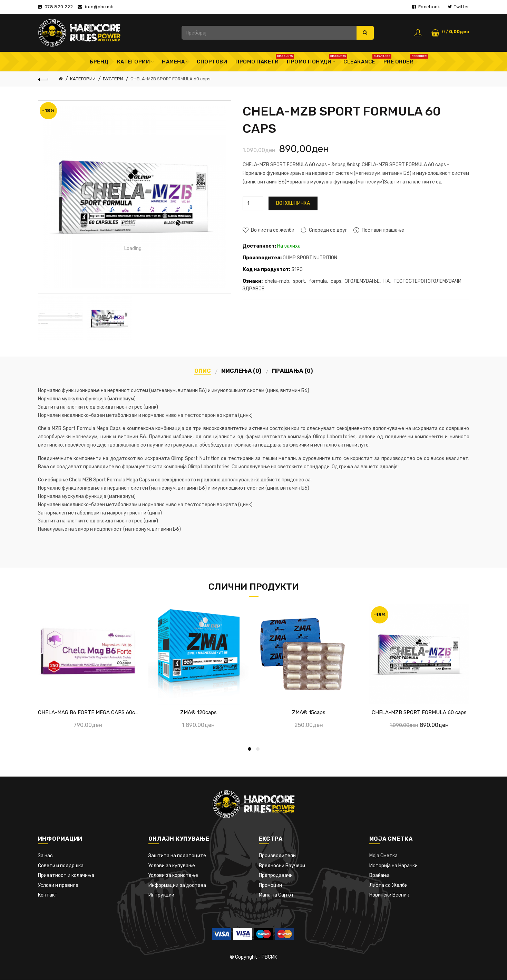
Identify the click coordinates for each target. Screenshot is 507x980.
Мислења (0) (241, 371)
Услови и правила (58, 885)
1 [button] (250, 749)
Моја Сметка (383, 856)
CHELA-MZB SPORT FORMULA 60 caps (170, 79)
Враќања (379, 875)
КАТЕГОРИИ (83, 79)
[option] (61, 319)
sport (299, 281)
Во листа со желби (273, 230)
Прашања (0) (292, 371)
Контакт (48, 895)
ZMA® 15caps (309, 712)
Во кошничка (293, 203)
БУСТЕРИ (113, 79)
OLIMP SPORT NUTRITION (310, 258)
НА (387, 281)
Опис (203, 371)
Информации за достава (177, 885)
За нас (45, 856)
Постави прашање (383, 230)
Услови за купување (172, 866)
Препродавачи (276, 875)
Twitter (459, 7)
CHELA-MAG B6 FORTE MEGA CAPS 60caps (88, 712)
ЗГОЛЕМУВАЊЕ (362, 281)
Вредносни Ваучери (282, 866)
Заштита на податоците (177, 856)
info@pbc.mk (99, 7)
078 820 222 (59, 7)
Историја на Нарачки (393, 866)
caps (336, 281)
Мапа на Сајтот (276, 895)
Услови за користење (173, 875)
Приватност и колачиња (66, 875)
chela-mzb (277, 281)
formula (318, 281)
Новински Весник (389, 895)
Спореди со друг (328, 230)
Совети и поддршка (61, 866)
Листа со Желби (388, 885)
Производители (277, 856)
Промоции (270, 885)
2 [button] (258, 749)
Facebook (426, 7)
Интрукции (161, 895)
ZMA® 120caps (198, 712)
